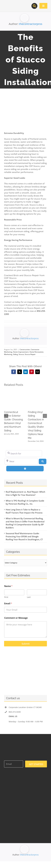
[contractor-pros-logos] (15, 4)
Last (29, 597)
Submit (26, 644)
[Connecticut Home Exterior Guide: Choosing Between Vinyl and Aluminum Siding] (14, 391)
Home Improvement (21, 352)
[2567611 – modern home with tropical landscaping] (26, 113)
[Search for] (24, 454)
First (6, 597)
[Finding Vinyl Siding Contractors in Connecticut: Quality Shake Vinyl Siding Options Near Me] (37, 391)
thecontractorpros (31, 24)
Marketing (8, 354)
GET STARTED (36, 764)
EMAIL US (13, 716)
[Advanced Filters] (25, 469)
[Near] (21, 461)
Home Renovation (37, 352)
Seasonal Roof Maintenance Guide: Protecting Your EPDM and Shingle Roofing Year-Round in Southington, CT (24, 536)
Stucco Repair (30, 354)
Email (8, 604)
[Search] (43, 461)
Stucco (21, 354)
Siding (15, 354)
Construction (25, 350)
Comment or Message (16, 618)
